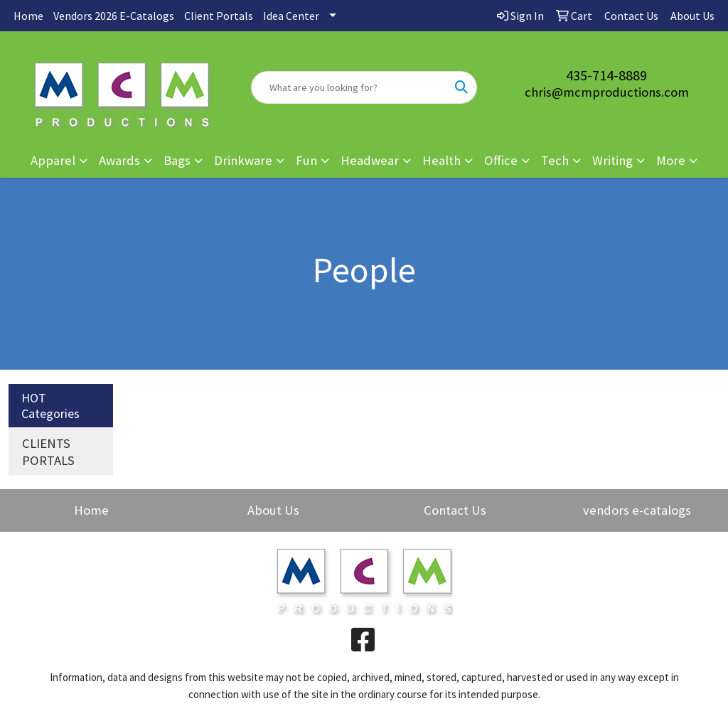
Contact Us (455, 510)
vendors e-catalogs (637, 510)
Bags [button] (177, 160)
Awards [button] (119, 160)
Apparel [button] (53, 160)
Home (28, 16)
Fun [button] (306, 160)
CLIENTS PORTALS (48, 452)
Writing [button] (612, 160)
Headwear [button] (370, 160)
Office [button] (501, 160)
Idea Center (291, 16)
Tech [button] (555, 160)
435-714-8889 (606, 75)
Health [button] (441, 160)
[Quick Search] (349, 87)
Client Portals (219, 16)
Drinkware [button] (243, 160)
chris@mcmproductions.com (607, 92)
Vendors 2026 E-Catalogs (114, 16)
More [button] (671, 160)
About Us (273, 510)
